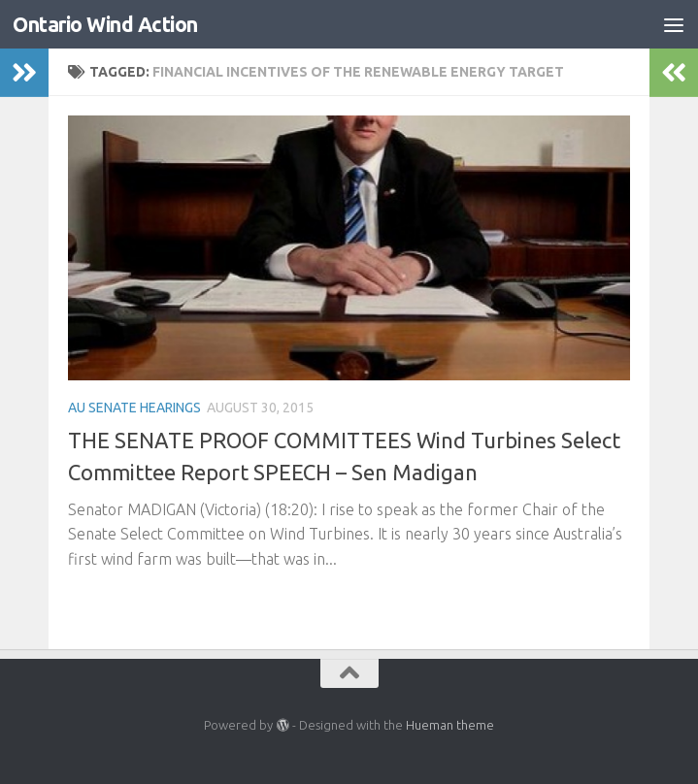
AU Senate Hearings (134, 408)
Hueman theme (450, 725)
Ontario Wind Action (105, 24)
